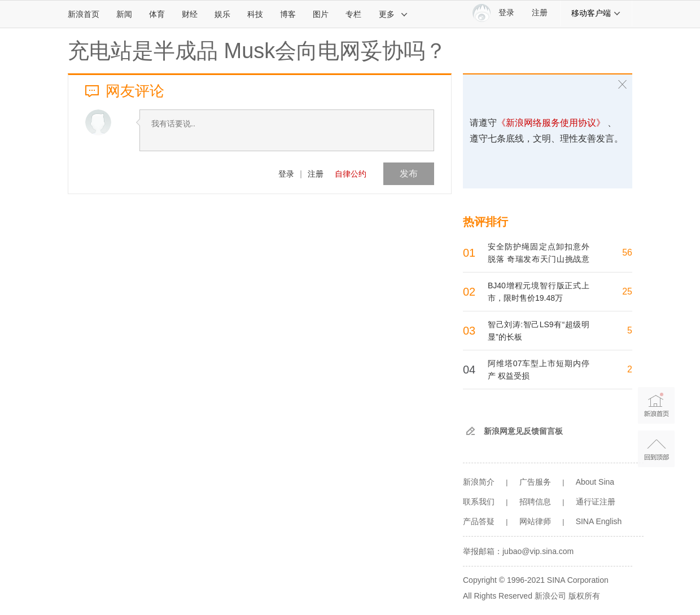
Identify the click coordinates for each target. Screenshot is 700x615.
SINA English (599, 521)
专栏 (353, 14)
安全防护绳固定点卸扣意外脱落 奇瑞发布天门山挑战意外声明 (539, 259)
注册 (540, 13)
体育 (157, 14)
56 (627, 252)
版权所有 (584, 596)
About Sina (595, 482)
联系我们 (479, 502)
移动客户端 (596, 13)
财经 (190, 14)
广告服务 (535, 482)
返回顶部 (656, 449)
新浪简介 (479, 482)
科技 (255, 14)
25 (627, 291)
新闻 (124, 14)
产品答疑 (479, 521)
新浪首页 (84, 14)
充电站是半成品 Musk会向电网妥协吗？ (257, 51)
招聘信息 (535, 502)
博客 (288, 14)
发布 (409, 173)
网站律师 (535, 521)
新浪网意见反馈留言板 (523, 431)
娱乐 (222, 14)
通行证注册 (596, 502)
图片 (321, 14)
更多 (393, 14)
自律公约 (351, 174)
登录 (286, 174)
